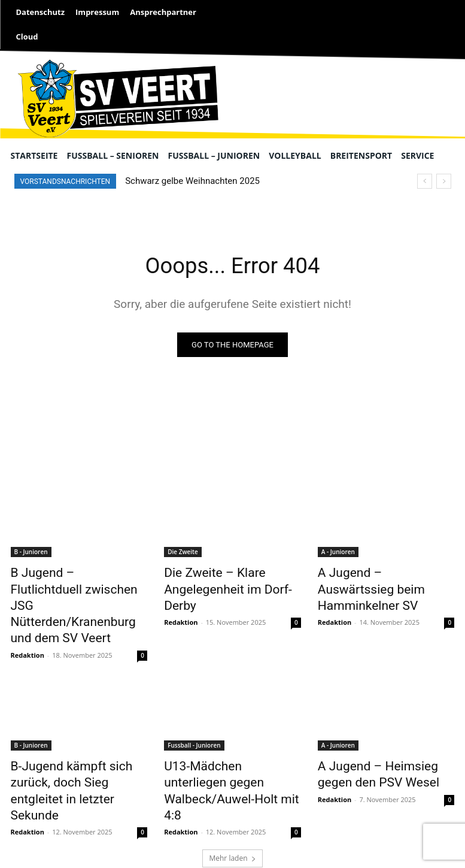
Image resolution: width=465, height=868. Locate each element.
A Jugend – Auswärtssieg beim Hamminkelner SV (376, 580)
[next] (444, 181)
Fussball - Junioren (194, 718)
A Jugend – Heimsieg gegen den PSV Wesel (382, 744)
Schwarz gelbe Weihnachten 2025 (192, 181)
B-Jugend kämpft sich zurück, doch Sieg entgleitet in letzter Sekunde (77, 751)
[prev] (425, 181)
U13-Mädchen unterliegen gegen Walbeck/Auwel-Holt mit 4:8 (225, 751)
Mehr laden (232, 805)
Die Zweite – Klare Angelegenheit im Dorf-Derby (229, 580)
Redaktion (28, 627)
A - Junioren (338, 554)
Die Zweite (183, 554)
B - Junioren (31, 554)
